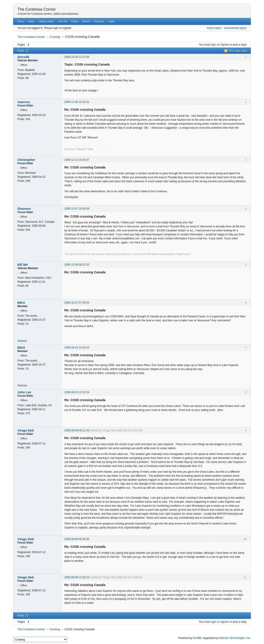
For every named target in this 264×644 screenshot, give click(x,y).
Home (21, 21)
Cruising (55, 37)
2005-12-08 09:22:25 (77, 265)
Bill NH (22, 265)
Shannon (24, 209)
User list (63, 21)
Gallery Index (46, 21)
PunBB (197, 638)
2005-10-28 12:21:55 (77, 57)
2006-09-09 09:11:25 (77, 430)
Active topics (214, 28)
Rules (75, 21)
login (213, 45)
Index (31, 21)
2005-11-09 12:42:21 (77, 102)
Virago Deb (26, 430)
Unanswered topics (235, 28)
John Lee (24, 392)
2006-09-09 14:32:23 (77, 577)
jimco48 (23, 57)
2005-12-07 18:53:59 (77, 209)
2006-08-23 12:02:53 (77, 348)
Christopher (26, 160)
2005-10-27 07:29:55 (77, 303)
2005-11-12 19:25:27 (77, 160)
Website (22, 341)
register (225, 45)
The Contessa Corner (37, 9)
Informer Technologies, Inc (235, 638)
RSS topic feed (238, 51)
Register (99, 21)
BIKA (21, 303)
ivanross (24, 102)
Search (86, 21)
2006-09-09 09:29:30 (77, 539)
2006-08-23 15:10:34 (77, 392)
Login (111, 21)
